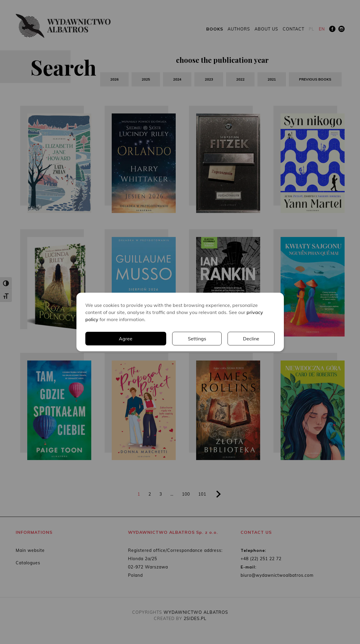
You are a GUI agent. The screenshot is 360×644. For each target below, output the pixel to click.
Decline (251, 339)
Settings (197, 339)
